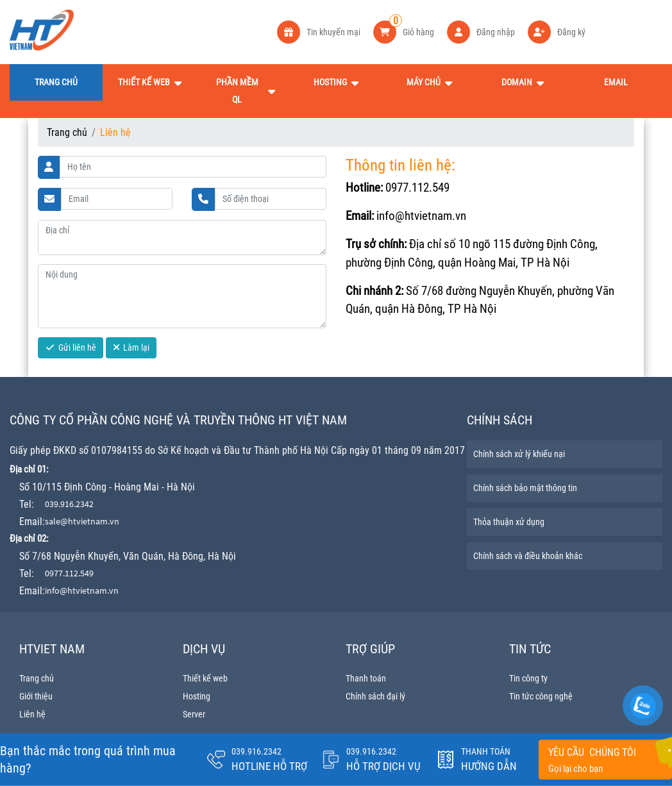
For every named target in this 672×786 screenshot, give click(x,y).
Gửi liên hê (71, 347)
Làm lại (131, 347)
